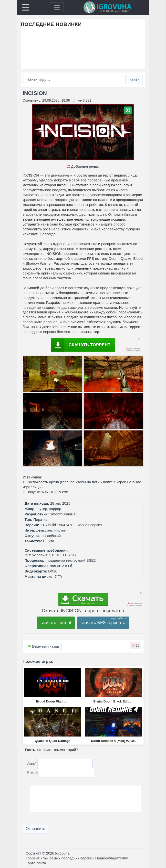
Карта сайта (36, 863)
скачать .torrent (56, 623)
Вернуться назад (43, 646)
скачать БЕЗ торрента (103, 623)
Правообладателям (112, 858)
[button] (135, 645)
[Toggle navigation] (57, 7)
